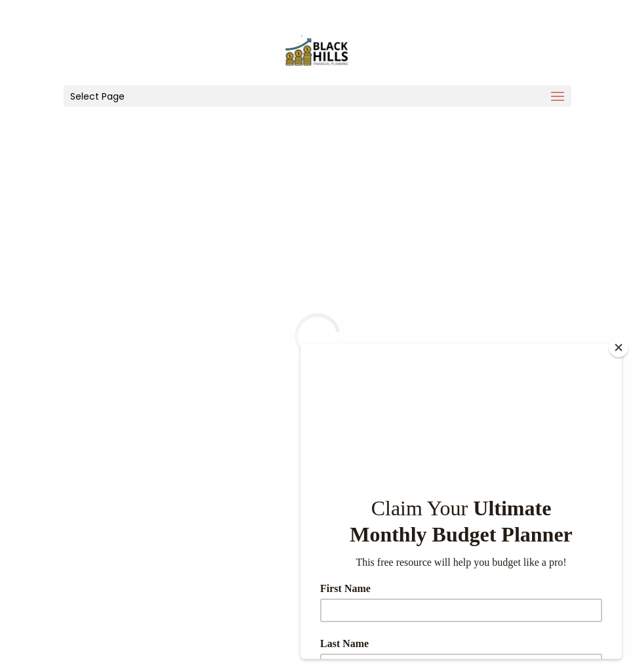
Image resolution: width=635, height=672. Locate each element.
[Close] (619, 347)
